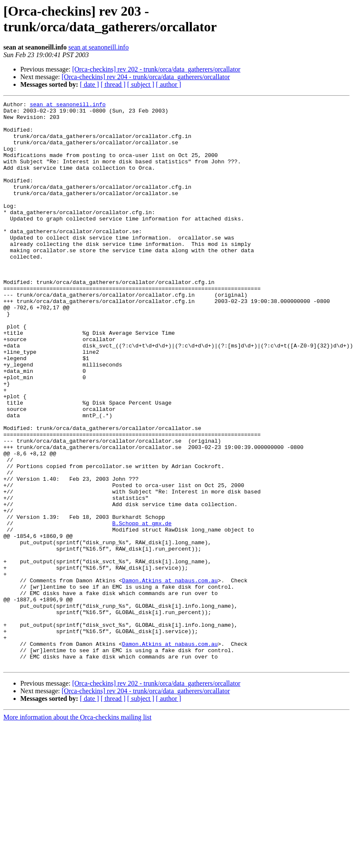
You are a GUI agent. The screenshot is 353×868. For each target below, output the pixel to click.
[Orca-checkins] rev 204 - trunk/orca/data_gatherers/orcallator (146, 77)
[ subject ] (141, 84)
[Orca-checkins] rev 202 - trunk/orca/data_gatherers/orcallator (156, 69)
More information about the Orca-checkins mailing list (77, 830)
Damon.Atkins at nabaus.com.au (170, 677)
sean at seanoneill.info (99, 47)
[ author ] (169, 84)
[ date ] (89, 84)
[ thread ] (113, 84)
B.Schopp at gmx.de (142, 608)
